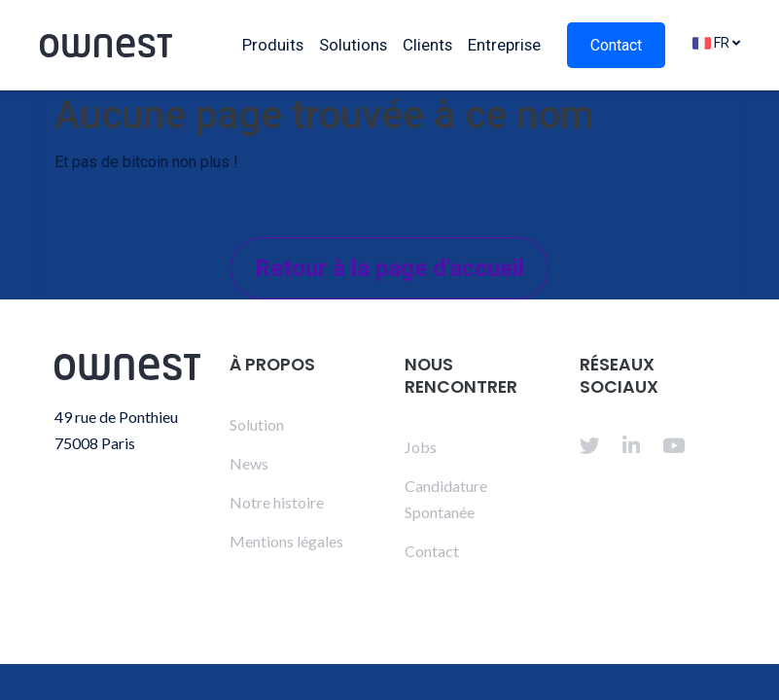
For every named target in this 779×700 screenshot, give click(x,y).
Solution (257, 424)
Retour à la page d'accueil (389, 268)
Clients (427, 45)
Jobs (421, 447)
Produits (273, 45)
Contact (616, 45)
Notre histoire (277, 502)
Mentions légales (286, 541)
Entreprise (504, 45)
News (249, 463)
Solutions (353, 45)
